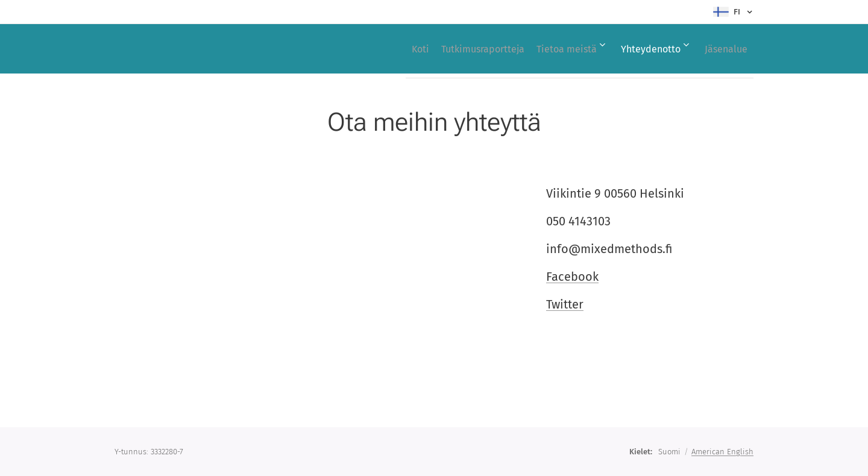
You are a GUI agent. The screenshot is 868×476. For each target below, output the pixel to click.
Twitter (565, 304)
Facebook (572, 277)
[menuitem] (384, 49)
